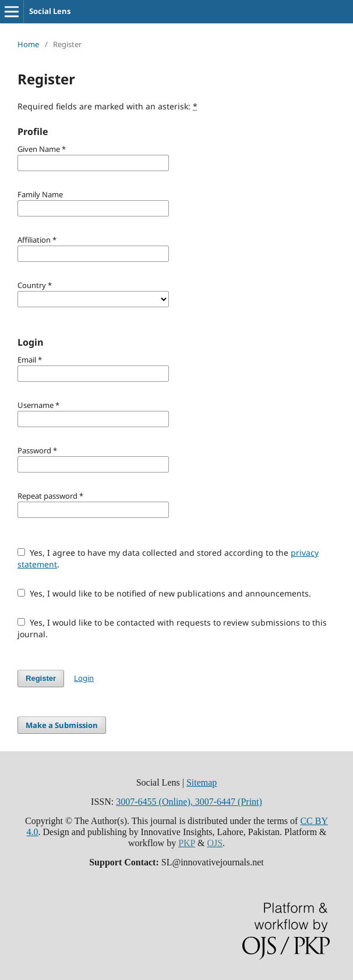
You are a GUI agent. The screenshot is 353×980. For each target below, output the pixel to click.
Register (41, 678)
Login (84, 678)
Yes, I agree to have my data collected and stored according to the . (168, 558)
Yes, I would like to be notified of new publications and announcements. (164, 593)
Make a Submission (62, 725)
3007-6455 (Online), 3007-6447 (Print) (189, 802)
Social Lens (50, 11)
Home (28, 44)
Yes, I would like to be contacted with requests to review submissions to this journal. (172, 628)
